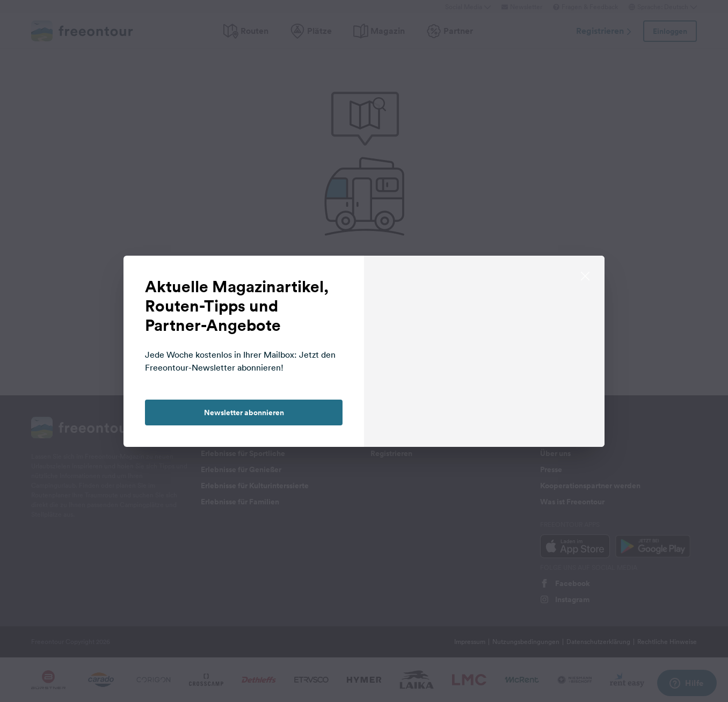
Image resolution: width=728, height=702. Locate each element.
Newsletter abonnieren (244, 412)
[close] (585, 275)
